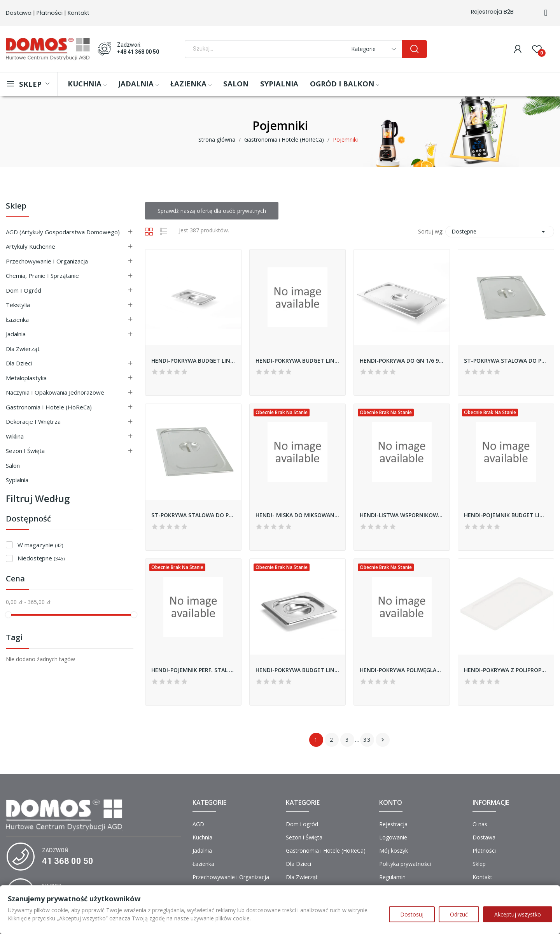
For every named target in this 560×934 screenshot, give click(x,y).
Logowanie (393, 837)
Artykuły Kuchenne (31, 246)
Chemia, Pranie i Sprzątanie (42, 276)
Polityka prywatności (405, 864)
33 (367, 740)
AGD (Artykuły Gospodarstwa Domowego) (63, 232)
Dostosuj (412, 914)
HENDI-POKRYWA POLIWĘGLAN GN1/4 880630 (402, 670)
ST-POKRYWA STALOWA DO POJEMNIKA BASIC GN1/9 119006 (506, 361)
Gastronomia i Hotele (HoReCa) (49, 407)
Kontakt (79, 13)
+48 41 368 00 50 (138, 52)
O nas (480, 824)
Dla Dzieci (19, 363)
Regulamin (392, 877)
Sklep (16, 206)
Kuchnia (202, 837)
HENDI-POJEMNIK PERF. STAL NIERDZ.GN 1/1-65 (193, 670)
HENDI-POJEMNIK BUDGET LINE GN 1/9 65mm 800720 (506, 515)
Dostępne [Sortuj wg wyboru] (500, 232)
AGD (198, 824)
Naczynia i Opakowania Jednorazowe (55, 392)
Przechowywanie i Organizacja (47, 261)
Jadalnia (16, 334)
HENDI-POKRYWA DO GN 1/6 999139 (402, 361)
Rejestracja (393, 824)
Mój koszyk (394, 851)
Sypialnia (17, 480)
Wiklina (15, 436)
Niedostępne (41, 558)
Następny (383, 740)
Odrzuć (459, 914)
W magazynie (40, 545)
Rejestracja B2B (492, 12)
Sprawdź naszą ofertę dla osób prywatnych (212, 211)
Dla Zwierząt (23, 349)
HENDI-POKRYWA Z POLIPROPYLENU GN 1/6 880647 (506, 670)
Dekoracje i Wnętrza (33, 421)
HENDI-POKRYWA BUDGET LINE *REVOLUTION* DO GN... (193, 361)
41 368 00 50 (68, 861)
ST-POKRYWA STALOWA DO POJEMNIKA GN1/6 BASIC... (193, 515)
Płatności (50, 13)
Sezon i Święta (25, 451)
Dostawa (19, 13)
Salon (13, 465)
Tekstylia (18, 305)
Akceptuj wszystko (518, 914)
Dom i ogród (24, 290)
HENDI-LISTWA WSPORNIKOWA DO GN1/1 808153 (402, 515)
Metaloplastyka (26, 378)
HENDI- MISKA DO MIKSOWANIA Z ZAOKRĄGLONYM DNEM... (297, 515)
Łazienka (17, 320)
